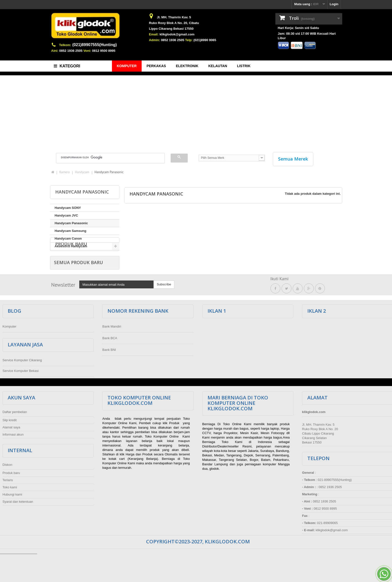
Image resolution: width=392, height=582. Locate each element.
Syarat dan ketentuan (18, 530)
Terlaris (8, 508)
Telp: (189, 40)
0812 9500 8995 (104, 51)
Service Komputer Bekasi (21, 399)
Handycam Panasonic (71, 223)
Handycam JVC (66, 215)
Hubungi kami (12, 522)
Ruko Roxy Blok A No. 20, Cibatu (174, 23)
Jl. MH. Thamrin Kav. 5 (174, 17)
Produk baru (71, 264)
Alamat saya (11, 455)
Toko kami (10, 515)
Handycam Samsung (71, 231)
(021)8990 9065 (205, 40)
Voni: (87, 51)
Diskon (7, 493)
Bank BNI (109, 378)
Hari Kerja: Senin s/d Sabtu (299, 28)
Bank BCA (110, 366)
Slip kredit (10, 448)
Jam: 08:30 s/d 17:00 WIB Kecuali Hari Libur (307, 36)
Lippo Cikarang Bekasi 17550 (171, 29)
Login (334, 4)
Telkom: (65, 45)
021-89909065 (327, 551)
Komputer (9, 354)
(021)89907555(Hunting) (95, 45)
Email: (154, 34)
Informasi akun (13, 462)
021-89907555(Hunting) (335, 508)
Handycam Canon (68, 238)
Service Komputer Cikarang (22, 388)
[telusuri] (107, 157)
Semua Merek (293, 159)
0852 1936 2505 (71, 51)
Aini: (55, 51)
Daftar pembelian (15, 440)
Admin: (154, 40)
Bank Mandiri (112, 354)
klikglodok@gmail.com (177, 34)
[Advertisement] (196, 111)
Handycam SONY (68, 208)
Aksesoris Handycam (71, 246)
